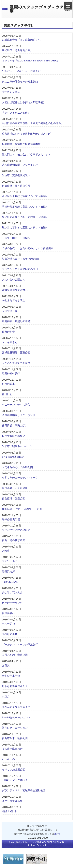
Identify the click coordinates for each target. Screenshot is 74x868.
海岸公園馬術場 (11, 519)
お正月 (6, 697)
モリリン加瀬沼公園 (14, 770)
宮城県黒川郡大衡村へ (15, 290)
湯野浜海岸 (8, 572)
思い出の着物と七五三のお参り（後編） (25, 217)
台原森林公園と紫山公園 (16, 186)
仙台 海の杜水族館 (14, 540)
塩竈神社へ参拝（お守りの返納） (21, 259)
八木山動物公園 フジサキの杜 (20, 165)
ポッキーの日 (10, 759)
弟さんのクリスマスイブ (16, 707)
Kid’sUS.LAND (10, 582)
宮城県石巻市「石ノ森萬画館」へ (21, 40)
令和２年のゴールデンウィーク (20, 478)
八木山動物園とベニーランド (19, 415)
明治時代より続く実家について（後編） (25, 196)
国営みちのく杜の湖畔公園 (17, 467)
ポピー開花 (8, 624)
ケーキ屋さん (10, 342)
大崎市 (6, 551)
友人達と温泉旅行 (12, 749)
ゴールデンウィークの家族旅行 (20, 645)
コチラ (57, 834)
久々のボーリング (12, 603)
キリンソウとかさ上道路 (16, 530)
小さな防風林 (10, 634)
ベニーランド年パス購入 (16, 405)
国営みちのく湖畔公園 (15, 655)
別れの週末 (8, 384)
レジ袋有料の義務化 (14, 436)
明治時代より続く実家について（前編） (25, 207)
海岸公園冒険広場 (12, 801)
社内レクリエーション (15, 728)
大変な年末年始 (11, 676)
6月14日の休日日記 (13, 457)
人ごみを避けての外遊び (16, 363)
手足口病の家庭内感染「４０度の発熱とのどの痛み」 (34, 123)
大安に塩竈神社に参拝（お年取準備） (24, 102)
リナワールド (10, 561)
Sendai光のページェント (16, 717)
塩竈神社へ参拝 (11, 373)
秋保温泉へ (8, 613)
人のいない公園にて (14, 280)
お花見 (6, 665)
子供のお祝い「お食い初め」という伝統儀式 (28, 248)
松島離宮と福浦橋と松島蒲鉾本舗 (21, 144)
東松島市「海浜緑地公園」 (17, 50)
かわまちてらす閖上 (14, 300)
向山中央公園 (10, 311)
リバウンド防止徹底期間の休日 (20, 269)
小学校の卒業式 (11, 92)
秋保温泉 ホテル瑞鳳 (15, 488)
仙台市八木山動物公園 (15, 738)
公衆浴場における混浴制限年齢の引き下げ (26, 134)
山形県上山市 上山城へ (16, 238)
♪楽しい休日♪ (10, 811)
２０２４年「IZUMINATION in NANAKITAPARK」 (31, 61)
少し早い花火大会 (12, 592)
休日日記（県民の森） (15, 425)
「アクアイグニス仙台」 (16, 113)
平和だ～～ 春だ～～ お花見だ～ (22, 71)
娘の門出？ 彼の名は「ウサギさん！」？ (26, 155)
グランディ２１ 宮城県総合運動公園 (24, 790)
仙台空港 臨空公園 (14, 498)
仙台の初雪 (8, 332)
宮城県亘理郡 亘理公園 (16, 353)
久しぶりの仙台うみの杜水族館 (20, 82)
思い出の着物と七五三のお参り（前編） (25, 227)
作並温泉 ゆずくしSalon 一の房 (22, 509)
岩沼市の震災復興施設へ (16, 175)
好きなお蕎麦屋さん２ (15, 686)
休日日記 (7, 394)
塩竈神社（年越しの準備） (17, 321)
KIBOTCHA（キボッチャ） (17, 780)
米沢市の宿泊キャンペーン (17, 446)
